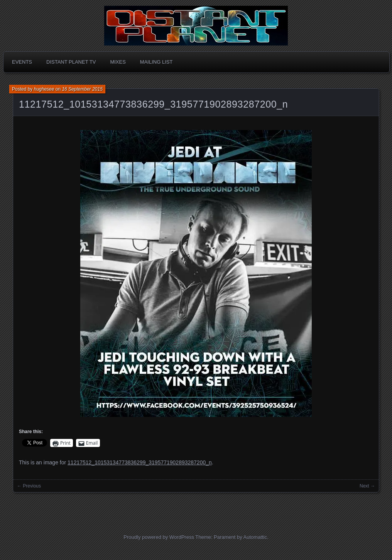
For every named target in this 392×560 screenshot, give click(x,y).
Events (22, 62)
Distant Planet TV (71, 62)
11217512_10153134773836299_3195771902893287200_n (153, 104)
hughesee (44, 89)
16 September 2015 (82, 89)
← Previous (29, 486)
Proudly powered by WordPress (159, 537)
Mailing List (156, 62)
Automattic (255, 537)
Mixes (118, 62)
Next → (367, 486)
